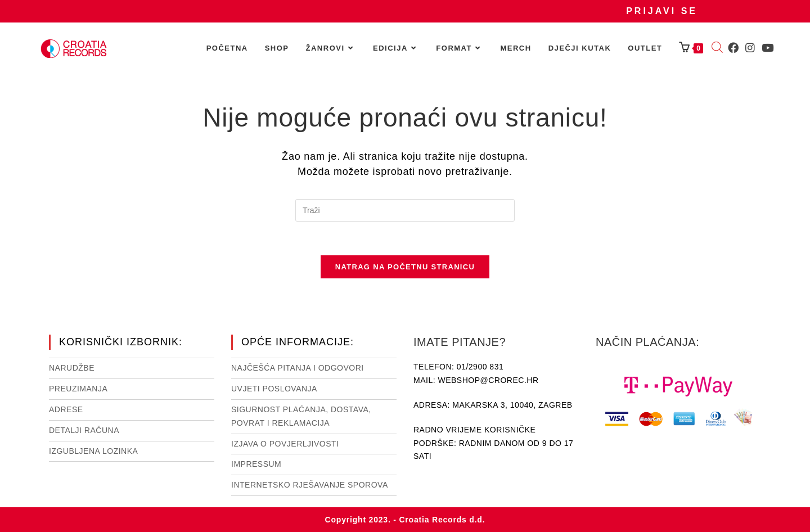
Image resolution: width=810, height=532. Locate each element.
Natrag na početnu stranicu (405, 267)
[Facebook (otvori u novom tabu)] (733, 48)
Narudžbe (72, 368)
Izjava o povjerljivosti (285, 443)
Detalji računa (84, 430)
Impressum (256, 464)
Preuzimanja (78, 389)
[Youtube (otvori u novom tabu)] (768, 48)
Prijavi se (662, 11)
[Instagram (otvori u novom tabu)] (750, 48)
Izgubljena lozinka (93, 450)
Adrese (66, 409)
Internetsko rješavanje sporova (310, 485)
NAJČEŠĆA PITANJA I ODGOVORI (298, 368)
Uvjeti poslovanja (274, 389)
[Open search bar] (717, 48)
